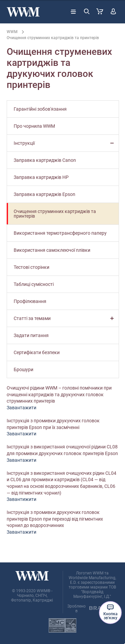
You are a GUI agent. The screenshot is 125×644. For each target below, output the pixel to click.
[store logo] (23, 12)
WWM (12, 32)
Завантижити (21, 499)
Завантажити (21, 408)
